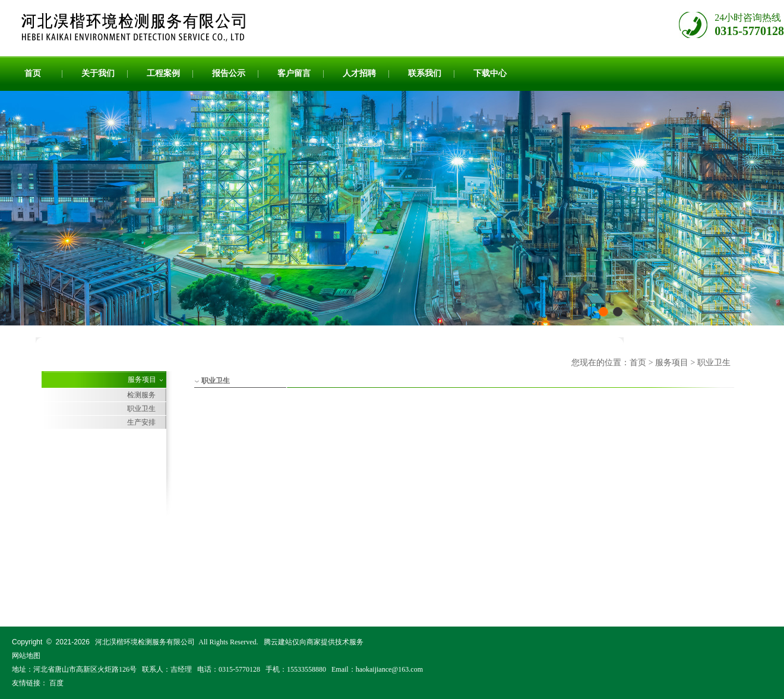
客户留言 (294, 73)
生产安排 (141, 422)
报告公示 (229, 73)
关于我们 (98, 73)
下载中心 (490, 73)
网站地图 (26, 656)
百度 (56, 683)
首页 (33, 73)
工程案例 (163, 73)
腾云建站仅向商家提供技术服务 (314, 642)
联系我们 (425, 73)
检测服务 (141, 395)
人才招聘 (359, 73)
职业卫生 (141, 409)
